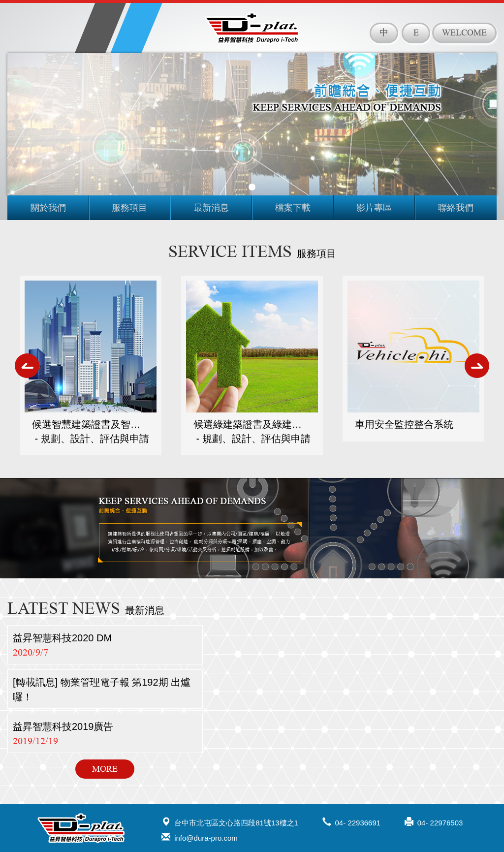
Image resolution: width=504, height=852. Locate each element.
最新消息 (211, 208)
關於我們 (48, 208)
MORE (105, 769)
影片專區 (374, 208)
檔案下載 (293, 208)
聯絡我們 (456, 208)
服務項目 (129, 208)
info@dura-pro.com (200, 837)
